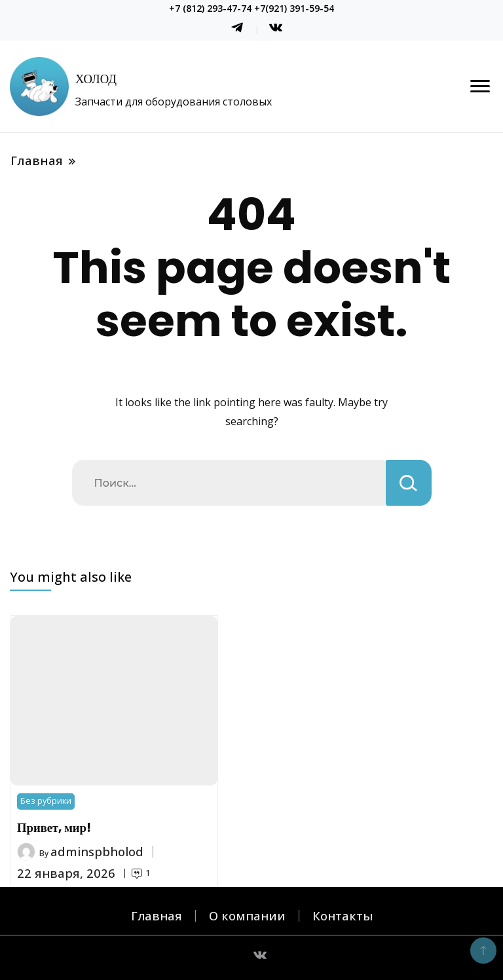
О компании (247, 915)
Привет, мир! (54, 828)
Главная (157, 915)
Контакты (343, 915)
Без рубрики (46, 801)
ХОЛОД (96, 79)
